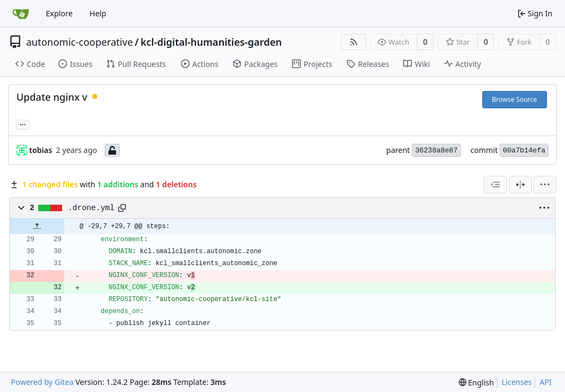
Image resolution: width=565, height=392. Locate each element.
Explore (59, 13)
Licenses (517, 382)
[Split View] (520, 185)
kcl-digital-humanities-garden (211, 42)
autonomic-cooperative (80, 42)
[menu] (545, 185)
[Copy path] (122, 208)
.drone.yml (92, 208)
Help (98, 13)
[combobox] (495, 185)
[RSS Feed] (354, 42)
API (545, 382)
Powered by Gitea (42, 382)
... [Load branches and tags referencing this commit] (23, 124)
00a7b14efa (524, 151)
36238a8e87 (436, 151)
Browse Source (515, 99)
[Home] (21, 14)
